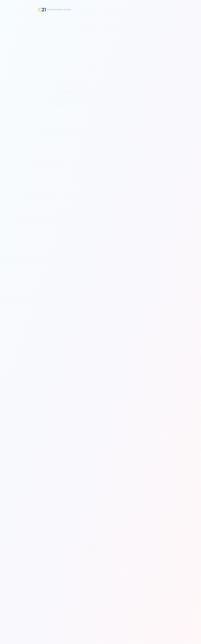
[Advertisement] (100, 28)
